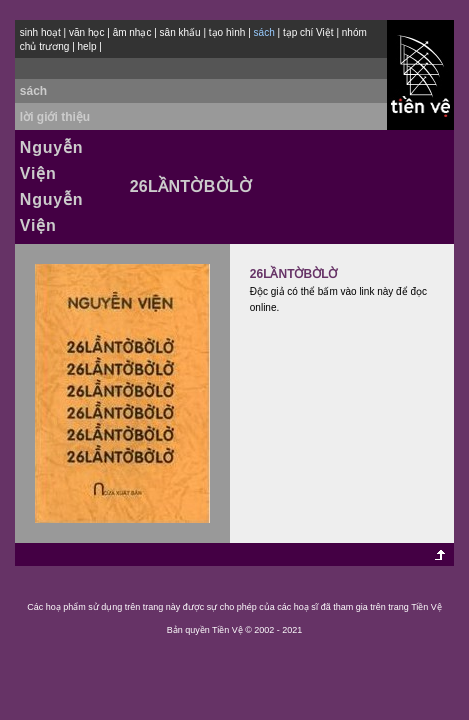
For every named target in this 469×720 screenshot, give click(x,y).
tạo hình (227, 32)
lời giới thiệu (55, 117)
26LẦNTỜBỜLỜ (294, 274)
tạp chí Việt (308, 32)
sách (33, 91)
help (87, 46)
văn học (86, 32)
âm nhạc (132, 32)
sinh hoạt (40, 32)
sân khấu (180, 32)
